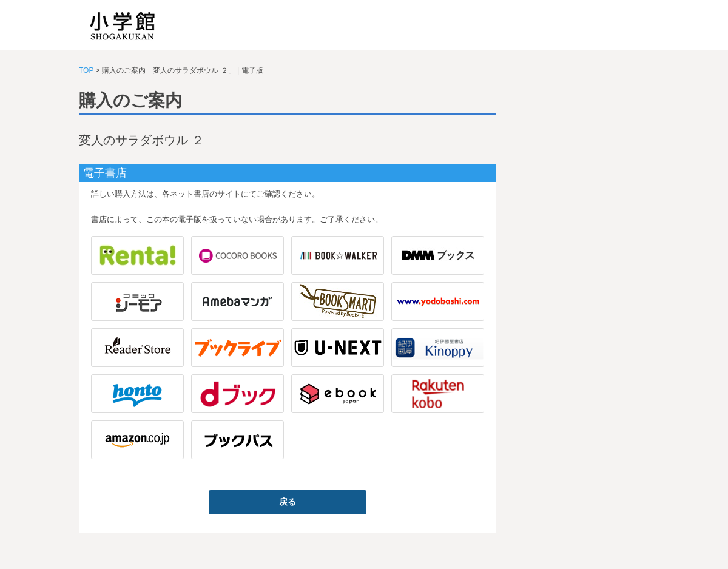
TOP (86, 70)
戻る (288, 502)
